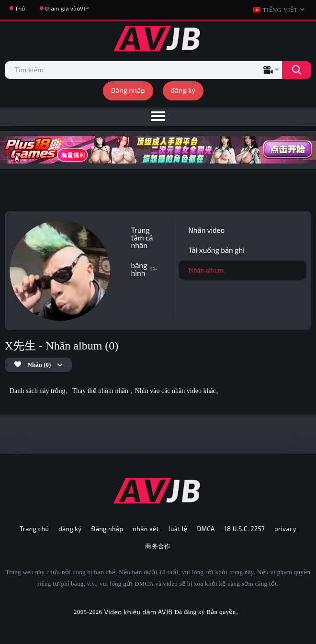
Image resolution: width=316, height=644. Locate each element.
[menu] (158, 117)
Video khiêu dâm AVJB (138, 612)
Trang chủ (34, 529)
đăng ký (183, 90)
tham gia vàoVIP (67, 8)
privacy (285, 529)
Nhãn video (206, 230)
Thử (20, 8)
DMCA (206, 529)
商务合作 (158, 546)
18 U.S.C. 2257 (245, 529)
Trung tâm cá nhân (142, 238)
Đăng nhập (128, 90)
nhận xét (146, 529)
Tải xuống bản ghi (216, 250)
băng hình (144, 269)
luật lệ (178, 529)
